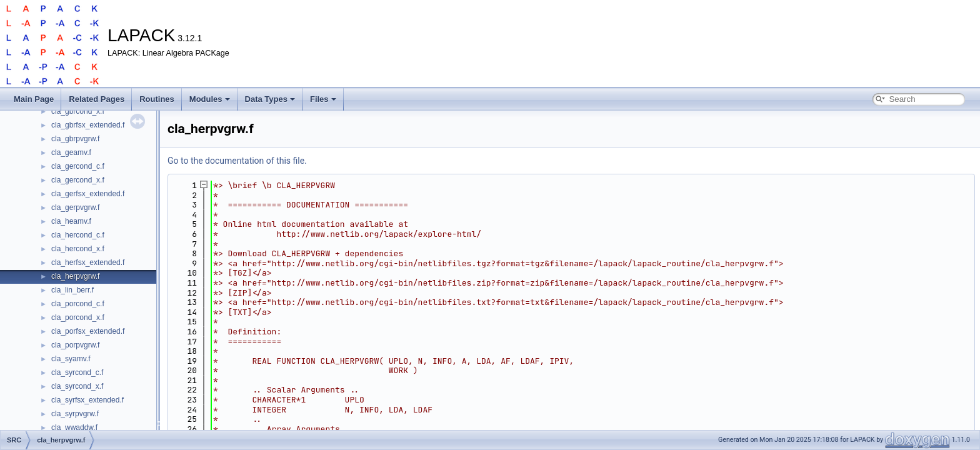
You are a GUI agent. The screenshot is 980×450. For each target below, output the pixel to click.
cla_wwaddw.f (74, 427)
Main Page (34, 99)
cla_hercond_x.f (78, 249)
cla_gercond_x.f (78, 180)
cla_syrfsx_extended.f (87, 400)
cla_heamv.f (71, 221)
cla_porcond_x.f (78, 317)
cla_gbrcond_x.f (78, 111)
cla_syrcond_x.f (77, 386)
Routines (157, 99)
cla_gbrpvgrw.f (75, 139)
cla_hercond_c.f (78, 235)
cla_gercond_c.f (78, 166)
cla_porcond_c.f (78, 304)
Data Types (270, 99)
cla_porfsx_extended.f (88, 331)
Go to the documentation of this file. (237, 161)
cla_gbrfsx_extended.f (88, 125)
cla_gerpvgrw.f (75, 207)
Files (323, 99)
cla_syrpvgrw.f (75, 414)
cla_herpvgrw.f (75, 276)
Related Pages (97, 99)
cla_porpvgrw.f (75, 345)
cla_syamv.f (71, 359)
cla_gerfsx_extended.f (88, 194)
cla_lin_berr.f (72, 290)
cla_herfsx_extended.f (88, 262)
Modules (210, 99)
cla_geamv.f (71, 152)
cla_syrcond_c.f (77, 372)
